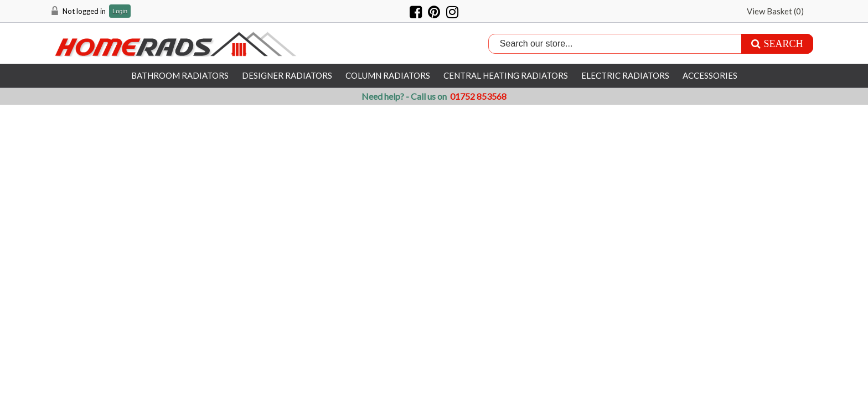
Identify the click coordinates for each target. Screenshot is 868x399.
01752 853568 (478, 96)
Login (120, 11)
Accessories (710, 75)
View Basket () (775, 11)
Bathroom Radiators (180, 75)
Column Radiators (388, 75)
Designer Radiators (287, 75)
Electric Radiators (625, 75)
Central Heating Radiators (506, 75)
